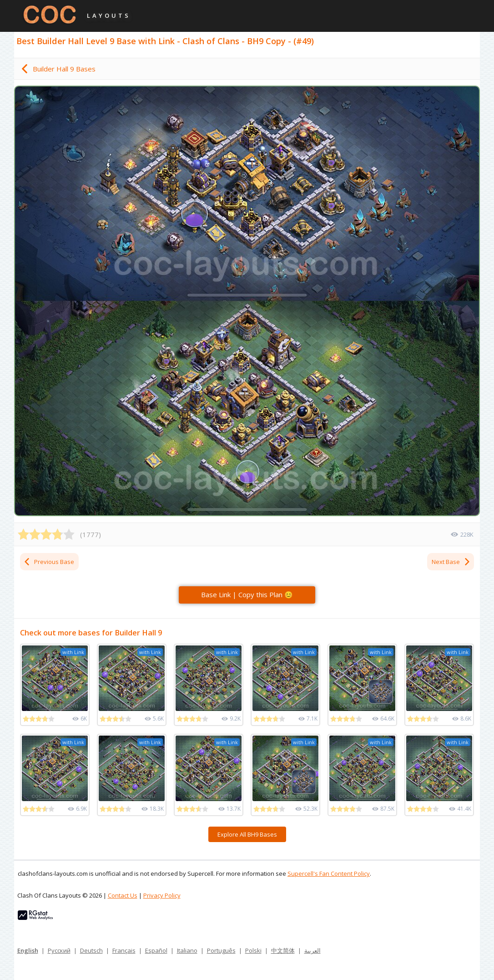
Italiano (187, 950)
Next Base (451, 562)
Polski (253, 950)
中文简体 (283, 950)
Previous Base (49, 562)
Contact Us (123, 895)
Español (156, 950)
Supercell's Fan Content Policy (329, 873)
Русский (59, 950)
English (28, 950)
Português (221, 950)
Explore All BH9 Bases (247, 834)
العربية (313, 950)
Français (124, 950)
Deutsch (91, 950)
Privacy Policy (162, 895)
